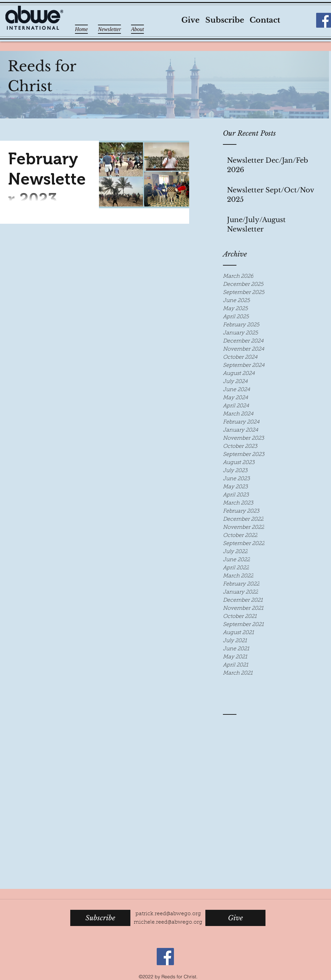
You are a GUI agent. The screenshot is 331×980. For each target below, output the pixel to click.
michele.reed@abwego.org (168, 922)
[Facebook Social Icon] (324, 20)
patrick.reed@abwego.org (168, 914)
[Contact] (265, 20)
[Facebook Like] (302, 20)
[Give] (190, 20)
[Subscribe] (225, 20)
